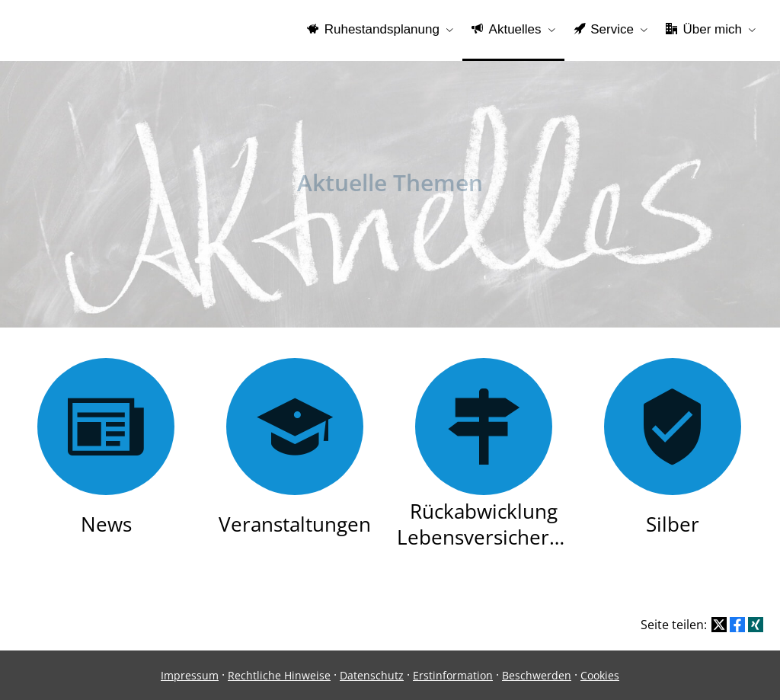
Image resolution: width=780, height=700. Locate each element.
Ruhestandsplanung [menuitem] (373, 29)
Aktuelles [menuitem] (507, 29)
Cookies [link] (600, 675)
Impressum (190, 675)
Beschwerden (537, 675)
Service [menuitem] (604, 29)
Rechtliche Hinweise (279, 675)
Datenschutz (372, 675)
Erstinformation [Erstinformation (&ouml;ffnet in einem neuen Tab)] (453, 675)
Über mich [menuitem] (704, 29)
